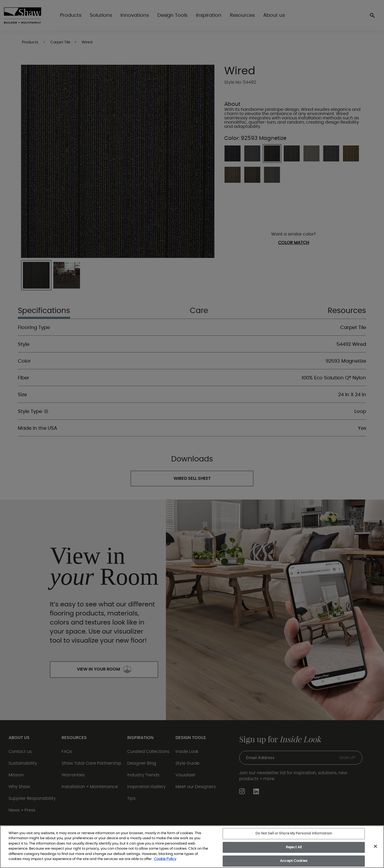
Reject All (294, 847)
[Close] (375, 846)
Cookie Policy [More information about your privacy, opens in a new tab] (165, 859)
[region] (192, 847)
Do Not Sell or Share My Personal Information (294, 833)
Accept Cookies (294, 861)
